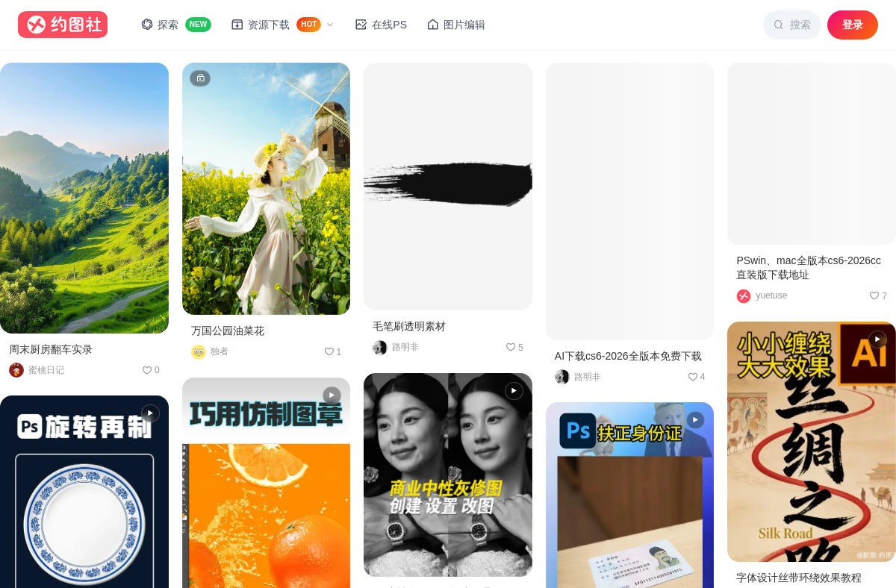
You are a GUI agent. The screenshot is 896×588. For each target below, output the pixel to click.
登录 (853, 25)
